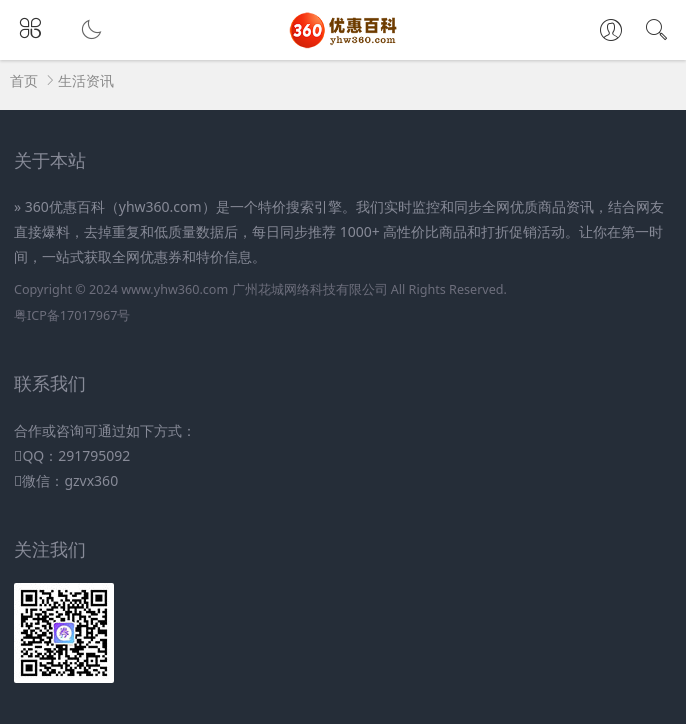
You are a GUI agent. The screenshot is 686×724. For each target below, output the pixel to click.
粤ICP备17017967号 (72, 315)
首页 (24, 80)
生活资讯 (86, 80)
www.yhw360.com (174, 289)
